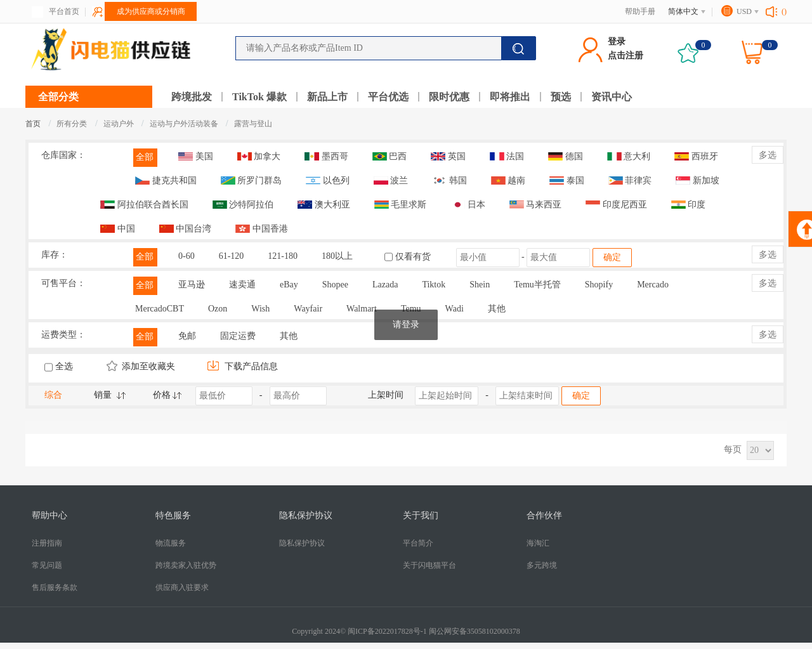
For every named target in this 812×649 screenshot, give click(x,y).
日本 (468, 205)
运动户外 (120, 124)
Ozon (218, 309)
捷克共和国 (166, 180)
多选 (768, 155)
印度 (689, 205)
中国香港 (262, 229)
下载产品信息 (242, 366)
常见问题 (47, 565)
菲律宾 (630, 180)
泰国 (567, 180)
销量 (103, 395)
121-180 (283, 256)
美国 (196, 156)
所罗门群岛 (252, 180)
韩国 (449, 180)
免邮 (187, 336)
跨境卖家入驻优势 (186, 565)
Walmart (362, 309)
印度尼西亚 (616, 205)
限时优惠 (449, 97)
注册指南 (47, 543)
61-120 (232, 256)
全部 (145, 157)
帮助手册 (640, 11)
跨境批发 (192, 97)
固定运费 (238, 336)
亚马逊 (192, 285)
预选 (561, 97)
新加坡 (697, 180)
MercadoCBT (160, 309)
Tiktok (434, 285)
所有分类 (72, 124)
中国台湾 (186, 229)
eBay (289, 285)
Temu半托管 (537, 285)
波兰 (391, 180)
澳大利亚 (324, 205)
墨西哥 (326, 156)
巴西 (390, 156)
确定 (612, 257)
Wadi (455, 309)
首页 (33, 124)
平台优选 (388, 97)
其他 (497, 309)
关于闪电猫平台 (429, 565)
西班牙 (696, 156)
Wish (260, 309)
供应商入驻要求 (182, 587)
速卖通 (242, 285)
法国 (507, 156)
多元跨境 (542, 565)
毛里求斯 (401, 205)
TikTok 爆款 (259, 97)
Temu (411, 309)
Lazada (385, 285)
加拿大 (259, 156)
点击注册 (625, 56)
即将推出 (510, 97)
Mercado (653, 285)
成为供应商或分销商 (151, 11)
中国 (118, 229)
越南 (508, 180)
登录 (617, 42)
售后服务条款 (55, 587)
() (784, 11)
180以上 (337, 256)
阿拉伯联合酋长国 (144, 205)
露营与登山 (253, 124)
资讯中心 (612, 97)
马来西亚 (536, 205)
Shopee (335, 285)
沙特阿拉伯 (243, 205)
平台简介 (418, 543)
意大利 (629, 156)
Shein (480, 285)
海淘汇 (538, 543)
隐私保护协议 (302, 543)
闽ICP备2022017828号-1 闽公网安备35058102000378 (434, 631)
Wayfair (308, 309)
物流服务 (171, 543)
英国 (448, 156)
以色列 (328, 180)
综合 (53, 395)
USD (744, 11)
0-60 (187, 256)
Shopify (599, 285)
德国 (566, 156)
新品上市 (327, 97)
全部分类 (58, 97)
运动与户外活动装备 (185, 124)
